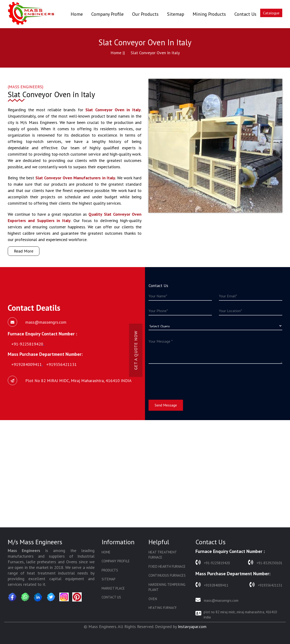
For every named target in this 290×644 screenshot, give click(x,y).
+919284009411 (212, 585)
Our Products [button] (145, 14)
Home (77, 14)
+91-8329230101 (265, 562)
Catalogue (271, 13)
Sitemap (176, 14)
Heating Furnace (163, 608)
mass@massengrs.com (217, 600)
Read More (24, 251)
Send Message (166, 405)
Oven (153, 599)
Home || (118, 53)
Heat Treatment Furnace (163, 555)
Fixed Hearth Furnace (167, 566)
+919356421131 (266, 585)
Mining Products (209, 14)
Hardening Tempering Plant (167, 587)
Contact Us (245, 14)
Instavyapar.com (192, 627)
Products (110, 570)
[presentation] (184, 379)
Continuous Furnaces (167, 575)
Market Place (113, 588)
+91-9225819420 (213, 562)
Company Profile (107, 14)
